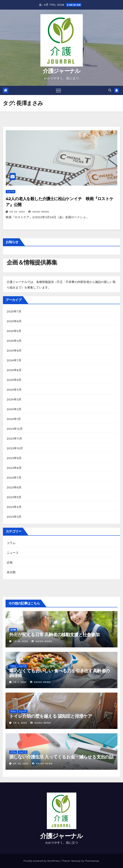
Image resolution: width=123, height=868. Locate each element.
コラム (11, 543)
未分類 (11, 572)
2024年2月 (14, 409)
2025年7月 (14, 311)
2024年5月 (14, 380)
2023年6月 (14, 487)
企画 (10, 562)
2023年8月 (14, 468)
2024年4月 (14, 390)
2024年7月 (14, 360)
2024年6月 (14, 370)
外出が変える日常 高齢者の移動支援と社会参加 (54, 635)
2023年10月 (15, 448)
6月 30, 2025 (21, 764)
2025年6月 (14, 321)
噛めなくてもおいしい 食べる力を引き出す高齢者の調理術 (59, 673)
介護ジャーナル (61, 71)
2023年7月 (14, 478)
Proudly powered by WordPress (42, 861)
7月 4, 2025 (20, 723)
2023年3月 (14, 517)
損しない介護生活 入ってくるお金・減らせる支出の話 (61, 757)
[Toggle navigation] (58, 90)
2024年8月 (14, 351)
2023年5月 (14, 497)
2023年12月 (15, 429)
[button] (110, 90)
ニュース (11, 192)
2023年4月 (14, 507)
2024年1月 (14, 419)
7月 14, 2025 (20, 641)
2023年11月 (14, 439)
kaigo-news (39, 212)
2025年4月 (14, 341)
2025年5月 (14, 331)
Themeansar (92, 861)
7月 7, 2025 (20, 682)
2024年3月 (14, 399)
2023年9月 (14, 458)
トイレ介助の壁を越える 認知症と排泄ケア (51, 716)
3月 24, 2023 (17, 212)
